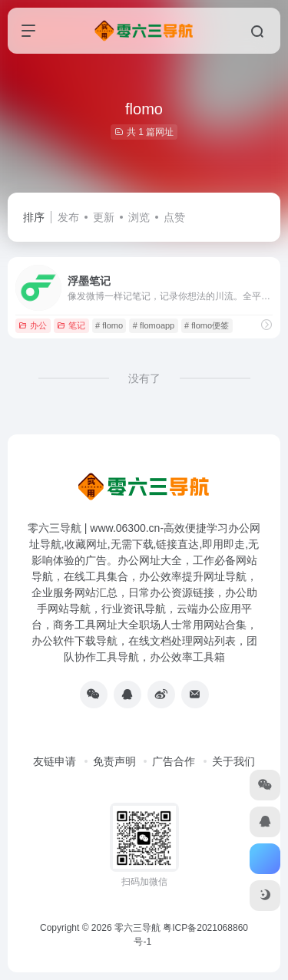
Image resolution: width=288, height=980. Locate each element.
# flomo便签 (207, 325)
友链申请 (55, 761)
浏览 (139, 217)
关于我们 (233, 761)
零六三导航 (137, 928)
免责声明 (114, 761)
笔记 (71, 325)
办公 (33, 325)
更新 (104, 217)
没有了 (144, 378)
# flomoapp (154, 325)
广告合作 (174, 761)
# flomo (109, 325)
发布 (68, 217)
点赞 (174, 217)
